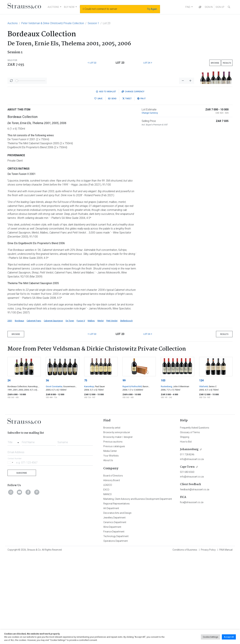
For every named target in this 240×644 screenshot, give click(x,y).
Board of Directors (113, 563)
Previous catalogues (114, 534)
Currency (133, 179)
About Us (108, 548)
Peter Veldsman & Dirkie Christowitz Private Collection (53, 23)
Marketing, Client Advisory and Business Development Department (138, 586)
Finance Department (114, 619)
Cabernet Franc (34, 408)
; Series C (212, 474)
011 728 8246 (187, 542)
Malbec (91, 408)
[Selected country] (11, 550)
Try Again (152, 9)
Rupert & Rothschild (132, 474)
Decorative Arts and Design (117, 600)
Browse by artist (112, 515)
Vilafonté (203, 474)
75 (86, 468)
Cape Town (187, 554)
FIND (188, 7)
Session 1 (93, 23)
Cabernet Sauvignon (53, 408)
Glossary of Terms (190, 520)
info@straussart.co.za (192, 546)
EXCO (106, 577)
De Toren (70, 408)
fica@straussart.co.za (192, 590)
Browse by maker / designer (118, 524)
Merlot (101, 408)
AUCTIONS (53, 7)
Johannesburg (189, 537)
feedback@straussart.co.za (195, 577)
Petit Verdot (112, 408)
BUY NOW (69, 7)
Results (227, 63)
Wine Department (112, 614)
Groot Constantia (54, 474)
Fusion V (81, 408)
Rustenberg (166, 474)
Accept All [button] (229, 637)
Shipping (185, 524)
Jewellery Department (114, 605)
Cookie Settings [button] (210, 637)
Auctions (13, 23)
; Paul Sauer (99, 474)
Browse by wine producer (117, 520)
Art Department (111, 596)
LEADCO (108, 572)
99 (124, 468)
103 (163, 468)
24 (9, 468)
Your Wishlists (111, 543)
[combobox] (14, 529)
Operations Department (115, 628)
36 (47, 468)
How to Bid (186, 529)
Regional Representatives (116, 591)
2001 (10, 408)
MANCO (107, 582)
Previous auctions (113, 529)
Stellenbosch (126, 408)
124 (201, 468)
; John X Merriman (181, 474)
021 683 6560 (187, 559)
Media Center (110, 538)
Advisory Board (111, 568)
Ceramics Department (115, 610)
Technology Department (116, 624)
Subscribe (22, 560)
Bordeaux (19, 408)
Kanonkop (89, 474)
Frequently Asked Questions (195, 515)
